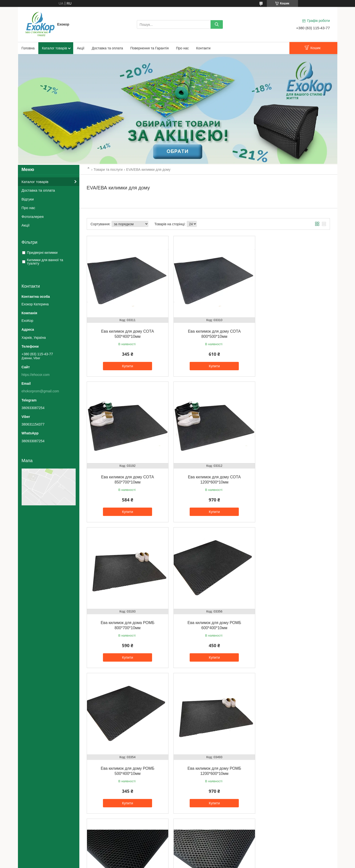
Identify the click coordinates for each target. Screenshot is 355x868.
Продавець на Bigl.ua (177, 859)
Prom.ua (200, 854)
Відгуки (28, 199)
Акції (81, 48)
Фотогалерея (33, 217)
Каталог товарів (55, 48)
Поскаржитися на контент (164, 863)
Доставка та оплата (107, 48)
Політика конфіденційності (202, 863)
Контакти (203, 48)
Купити (125, 362)
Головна (28, 48)
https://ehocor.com (36, 375)
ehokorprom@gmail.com (40, 391)
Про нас (183, 48)
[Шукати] (217, 24)
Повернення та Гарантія (149, 48)
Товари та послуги (108, 170)
